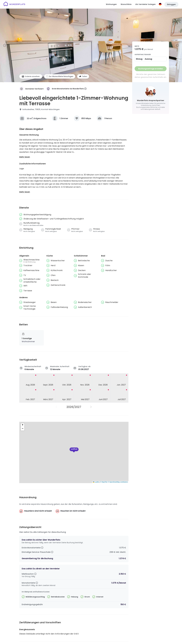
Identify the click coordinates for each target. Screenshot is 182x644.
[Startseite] (14, 4)
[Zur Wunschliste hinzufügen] (60, 76)
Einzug (139, 59)
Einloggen (171, 4)
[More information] (85, 89)
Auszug (148, 59)
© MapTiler (104, 482)
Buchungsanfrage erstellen (151, 69)
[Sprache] (160, 4)
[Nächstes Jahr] (91, 407)
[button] (74, 450)
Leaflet (96, 482)
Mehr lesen (25, 157)
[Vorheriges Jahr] (57, 407)
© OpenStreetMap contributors (118, 482)
